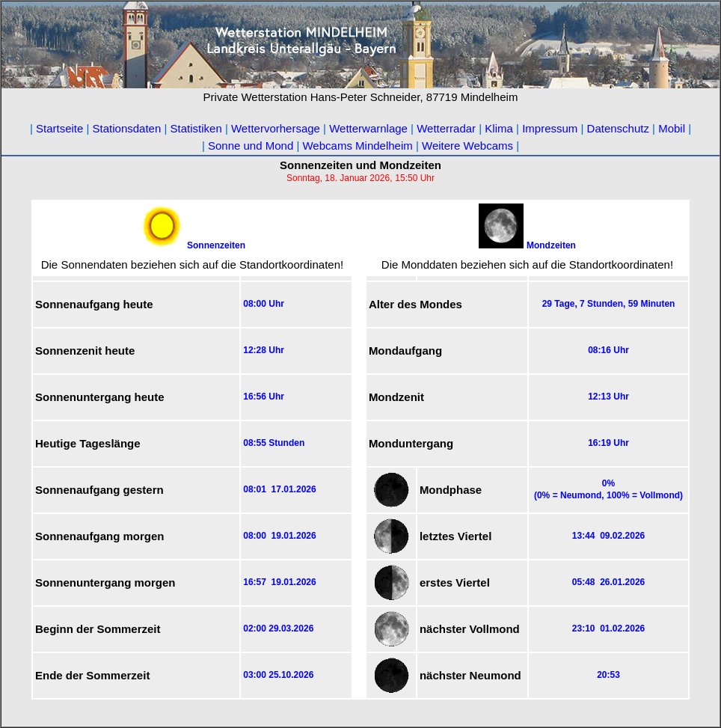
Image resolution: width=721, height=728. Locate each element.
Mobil (672, 128)
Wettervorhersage (276, 128)
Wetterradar (448, 128)
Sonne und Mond (251, 146)
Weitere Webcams (467, 146)
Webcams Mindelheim (357, 146)
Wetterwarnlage (368, 128)
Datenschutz (618, 128)
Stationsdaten (127, 128)
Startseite (59, 128)
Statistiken (196, 128)
